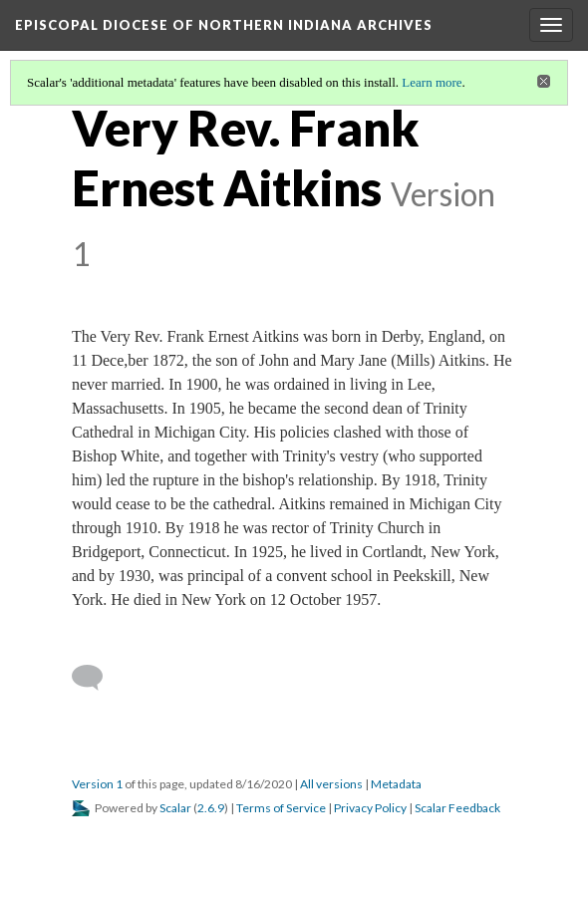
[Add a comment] (96, 678)
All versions (331, 784)
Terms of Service (281, 808)
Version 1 (97, 784)
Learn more (432, 82)
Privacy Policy (370, 808)
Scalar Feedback (457, 808)
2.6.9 (211, 808)
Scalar (175, 808)
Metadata (396, 784)
